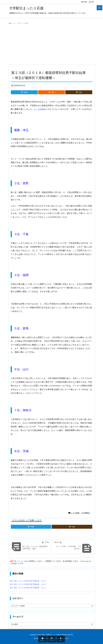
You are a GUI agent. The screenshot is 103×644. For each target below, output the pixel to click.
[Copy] (79, 92)
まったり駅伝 (23, 561)
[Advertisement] (52, 45)
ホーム (13, 23)
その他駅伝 (86, 513)
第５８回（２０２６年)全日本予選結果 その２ (28, 584)
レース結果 (24, 23)
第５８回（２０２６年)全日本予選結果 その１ (28, 588)
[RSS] (51, 92)
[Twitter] (24, 92)
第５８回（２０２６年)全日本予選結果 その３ (28, 581)
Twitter (83, 561)
